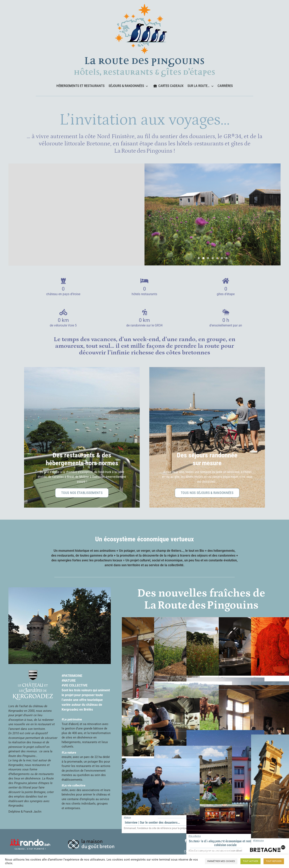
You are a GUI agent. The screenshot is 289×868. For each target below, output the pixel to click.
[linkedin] (207, 841)
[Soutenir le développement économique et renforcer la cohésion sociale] (225, 732)
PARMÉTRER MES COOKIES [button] (221, 861)
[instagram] (200, 841)
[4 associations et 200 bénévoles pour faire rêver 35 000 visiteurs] (193, 748)
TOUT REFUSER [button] (274, 861)
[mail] (215, 841)
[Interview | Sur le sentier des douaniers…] (161, 761)
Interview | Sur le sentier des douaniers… (152, 822)
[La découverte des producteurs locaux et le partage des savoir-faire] (193, 684)
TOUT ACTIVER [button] (250, 861)
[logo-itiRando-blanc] (30, 840)
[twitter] (193, 841)
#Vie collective (195, 836)
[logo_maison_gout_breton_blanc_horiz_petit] (91, 840)
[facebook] (186, 841)
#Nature (127, 817)
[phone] (222, 841)
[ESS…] (225, 680)
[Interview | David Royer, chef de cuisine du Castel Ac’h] (161, 700)
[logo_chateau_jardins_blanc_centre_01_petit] (33, 671)
